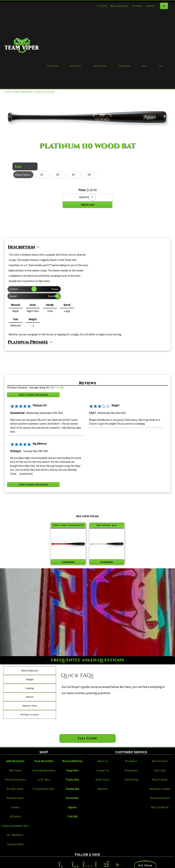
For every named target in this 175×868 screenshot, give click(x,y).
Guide (150, 6)
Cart (102, 6)
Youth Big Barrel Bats (44, 770)
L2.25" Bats (44, 780)
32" (58, 175)
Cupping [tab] (30, 688)
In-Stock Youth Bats (44, 789)
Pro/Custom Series (15, 780)
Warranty (103, 789)
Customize (68, 562)
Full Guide (87, 738)
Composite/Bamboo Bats (15, 826)
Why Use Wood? (160, 807)
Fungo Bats (124, 66)
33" (74, 175)
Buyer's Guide (160, 780)
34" (89, 175)
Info (161, 66)
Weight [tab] (30, 679)
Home (8, 92)
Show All (58, 387)
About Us (103, 761)
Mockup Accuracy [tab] (30, 714)
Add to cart (87, 205)
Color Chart (160, 770)
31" (42, 175)
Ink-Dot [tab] (30, 697)
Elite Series (15, 770)
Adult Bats (53, 66)
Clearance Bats (15, 844)
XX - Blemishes (15, 835)
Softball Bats (100, 66)
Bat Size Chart (160, 761)
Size (18, 167)
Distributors (131, 770)
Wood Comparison (160, 798)
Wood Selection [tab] (30, 671)
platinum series (46, 92)
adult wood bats (24, 92)
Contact (137, 6)
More (145, 66)
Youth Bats (76, 66)
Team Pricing (131, 780)
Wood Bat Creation (160, 789)
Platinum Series (15, 798)
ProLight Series (15, 789)
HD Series (15, 816)
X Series (15, 807)
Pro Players (131, 761)
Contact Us (103, 770)
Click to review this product (33, 395)
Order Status (103, 780)
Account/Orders (120, 6)
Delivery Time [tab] (30, 706)
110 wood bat (107, 525)
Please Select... (23, 175)
